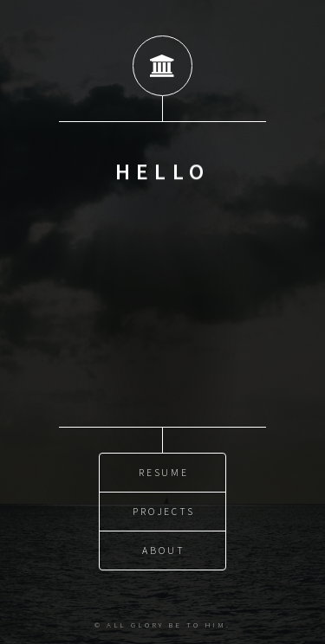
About (164, 549)
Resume (164, 471)
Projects (164, 510)
